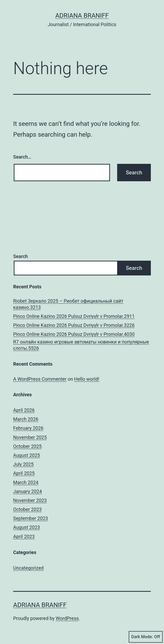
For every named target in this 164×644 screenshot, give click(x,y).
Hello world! (87, 379)
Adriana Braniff (82, 16)
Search (21, 256)
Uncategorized (28, 568)
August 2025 (27, 455)
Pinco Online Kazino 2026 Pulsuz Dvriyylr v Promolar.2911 (74, 316)
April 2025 (24, 473)
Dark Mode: (146, 637)
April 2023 (24, 536)
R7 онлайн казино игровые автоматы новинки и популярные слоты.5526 (81, 345)
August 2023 (27, 527)
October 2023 (27, 509)
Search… (22, 157)
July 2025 (23, 464)
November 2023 (30, 500)
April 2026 (24, 410)
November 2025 (30, 437)
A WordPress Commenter (40, 379)
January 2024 (28, 491)
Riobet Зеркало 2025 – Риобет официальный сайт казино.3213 (68, 304)
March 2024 (26, 482)
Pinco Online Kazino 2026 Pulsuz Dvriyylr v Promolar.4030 (74, 334)
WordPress (67, 618)
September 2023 (31, 518)
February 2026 (28, 428)
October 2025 (27, 446)
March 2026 (26, 419)
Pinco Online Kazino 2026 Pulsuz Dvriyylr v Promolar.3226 (74, 325)
